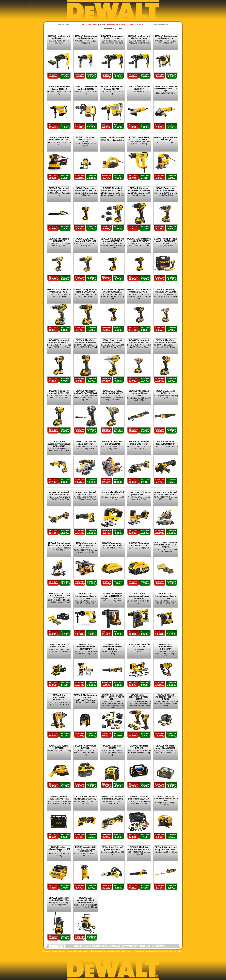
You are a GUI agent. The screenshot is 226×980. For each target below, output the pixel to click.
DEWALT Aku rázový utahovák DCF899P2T (112, 341)
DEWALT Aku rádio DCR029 (139, 747)
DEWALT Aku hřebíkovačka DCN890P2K (59, 697)
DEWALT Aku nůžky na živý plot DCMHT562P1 (166, 848)
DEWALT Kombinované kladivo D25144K (139, 37)
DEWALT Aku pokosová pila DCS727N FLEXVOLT (166, 493)
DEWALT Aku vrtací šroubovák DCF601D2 (86, 189)
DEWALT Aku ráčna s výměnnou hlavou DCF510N (139, 393)
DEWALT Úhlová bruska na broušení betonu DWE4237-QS (166, 89)
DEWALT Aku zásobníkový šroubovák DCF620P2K (59, 444)
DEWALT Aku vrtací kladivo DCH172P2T (112, 595)
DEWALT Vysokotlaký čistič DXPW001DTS (59, 899)
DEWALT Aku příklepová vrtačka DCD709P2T (139, 240)
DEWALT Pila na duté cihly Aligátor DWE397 (59, 189)
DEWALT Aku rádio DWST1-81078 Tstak (59, 798)
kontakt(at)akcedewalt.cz (117, 24)
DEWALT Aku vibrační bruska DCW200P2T (59, 646)
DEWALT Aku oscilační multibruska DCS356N (112, 798)
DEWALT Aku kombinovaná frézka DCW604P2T (86, 647)
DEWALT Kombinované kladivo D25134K (112, 37)
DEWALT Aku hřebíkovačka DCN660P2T (166, 647)
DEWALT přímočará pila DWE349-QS (166, 139)
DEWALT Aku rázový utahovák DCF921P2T (166, 341)
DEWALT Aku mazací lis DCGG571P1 (139, 646)
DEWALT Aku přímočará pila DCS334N (112, 493)
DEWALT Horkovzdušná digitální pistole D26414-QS (139, 138)
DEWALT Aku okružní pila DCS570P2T (112, 443)
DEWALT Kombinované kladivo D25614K (59, 88)
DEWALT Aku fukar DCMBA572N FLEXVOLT (139, 848)
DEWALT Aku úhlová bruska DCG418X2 (59, 493)
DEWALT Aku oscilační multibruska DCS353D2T (86, 798)
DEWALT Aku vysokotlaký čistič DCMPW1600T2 (86, 900)
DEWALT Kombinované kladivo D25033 (59, 37)
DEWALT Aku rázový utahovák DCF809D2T (59, 341)
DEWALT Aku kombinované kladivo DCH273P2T (166, 596)
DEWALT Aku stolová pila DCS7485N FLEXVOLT (86, 545)
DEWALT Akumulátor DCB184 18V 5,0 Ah (139, 544)
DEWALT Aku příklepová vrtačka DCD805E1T (112, 291)
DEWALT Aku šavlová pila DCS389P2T (86, 493)
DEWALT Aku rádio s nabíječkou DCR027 (166, 747)
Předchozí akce (136, 24)
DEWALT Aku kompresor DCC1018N (86, 696)
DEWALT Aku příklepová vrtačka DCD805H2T (139, 291)
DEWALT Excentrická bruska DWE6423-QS (59, 139)
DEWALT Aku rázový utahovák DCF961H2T (112, 392)
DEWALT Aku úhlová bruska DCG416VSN (166, 443)
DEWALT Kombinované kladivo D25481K (86, 88)
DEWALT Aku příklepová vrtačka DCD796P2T (59, 291)
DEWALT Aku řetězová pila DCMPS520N (112, 848)
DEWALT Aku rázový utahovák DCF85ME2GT (86, 392)
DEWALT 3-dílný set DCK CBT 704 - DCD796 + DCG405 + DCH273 (112, 697)
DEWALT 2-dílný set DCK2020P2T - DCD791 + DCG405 (166, 697)
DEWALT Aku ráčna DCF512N (166, 392)
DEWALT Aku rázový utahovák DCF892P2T (139, 341)
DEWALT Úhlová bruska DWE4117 (139, 88)
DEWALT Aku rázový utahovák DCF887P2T (166, 291)
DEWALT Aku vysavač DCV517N (59, 747)
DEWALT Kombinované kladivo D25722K (112, 88)
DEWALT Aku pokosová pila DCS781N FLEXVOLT (59, 544)
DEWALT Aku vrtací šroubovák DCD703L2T (112, 189)
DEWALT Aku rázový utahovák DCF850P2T (86, 341)
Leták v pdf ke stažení (88, 24)
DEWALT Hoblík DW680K (112, 137)
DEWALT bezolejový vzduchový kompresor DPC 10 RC (59, 849)
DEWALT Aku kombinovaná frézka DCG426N (112, 647)
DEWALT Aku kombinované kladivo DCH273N (139, 596)
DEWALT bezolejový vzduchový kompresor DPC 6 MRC (166, 798)
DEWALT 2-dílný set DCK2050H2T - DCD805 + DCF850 (139, 697)
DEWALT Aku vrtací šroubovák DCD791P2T (166, 189)
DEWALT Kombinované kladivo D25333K (166, 37)
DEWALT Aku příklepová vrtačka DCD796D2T (166, 240)
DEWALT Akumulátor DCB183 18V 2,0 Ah (112, 544)
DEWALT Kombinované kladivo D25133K (86, 37)
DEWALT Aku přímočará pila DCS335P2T (139, 493)
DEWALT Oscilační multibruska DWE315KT (139, 798)
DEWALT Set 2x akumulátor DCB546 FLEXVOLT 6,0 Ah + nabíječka (166, 545)
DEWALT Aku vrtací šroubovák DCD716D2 (86, 240)
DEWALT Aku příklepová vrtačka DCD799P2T (86, 291)
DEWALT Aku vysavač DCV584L (86, 747)
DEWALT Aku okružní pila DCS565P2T (86, 443)
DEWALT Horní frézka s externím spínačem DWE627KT (86, 139)
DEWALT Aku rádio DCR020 (112, 747)
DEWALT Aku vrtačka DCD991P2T (59, 240)
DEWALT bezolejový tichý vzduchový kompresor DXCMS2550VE (86, 849)
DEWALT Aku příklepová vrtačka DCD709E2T (112, 240)
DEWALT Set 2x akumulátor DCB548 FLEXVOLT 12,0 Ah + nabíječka (59, 596)
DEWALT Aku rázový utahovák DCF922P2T (59, 392)
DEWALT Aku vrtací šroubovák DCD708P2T (139, 189)
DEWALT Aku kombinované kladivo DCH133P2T (86, 596)
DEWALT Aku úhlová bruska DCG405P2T (139, 443)
